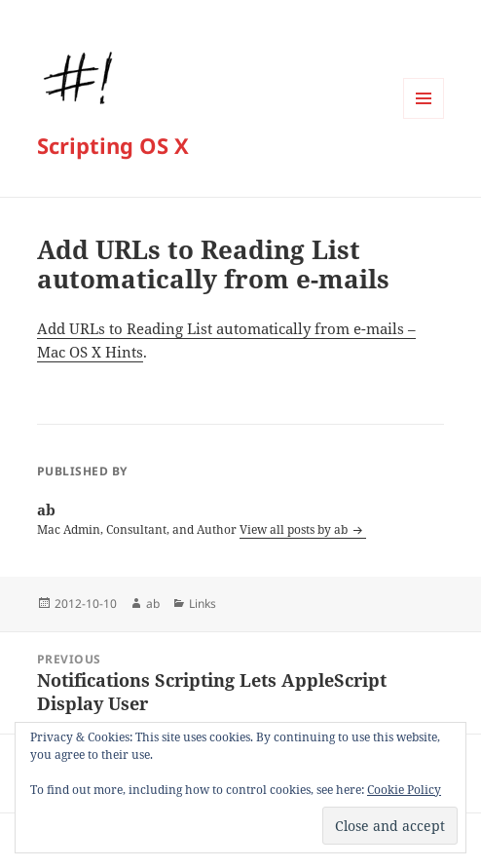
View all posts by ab (295, 529)
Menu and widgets (424, 118)
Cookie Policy (404, 790)
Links (203, 604)
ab (153, 604)
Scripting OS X (113, 145)
